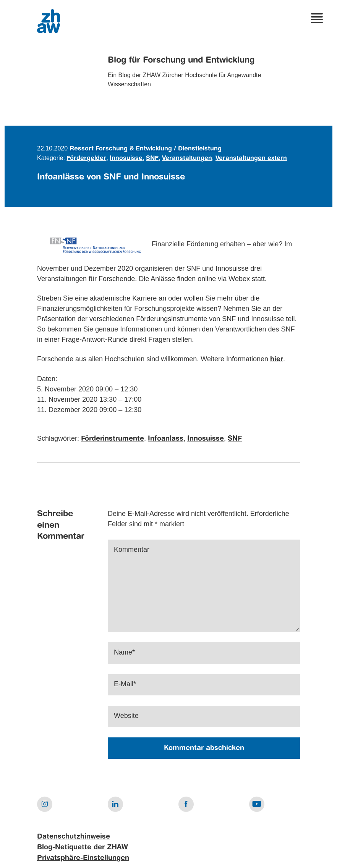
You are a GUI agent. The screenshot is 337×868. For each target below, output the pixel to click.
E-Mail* (125, 684)
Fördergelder (86, 158)
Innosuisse (126, 158)
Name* (124, 652)
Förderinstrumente (113, 439)
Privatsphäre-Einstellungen (83, 858)
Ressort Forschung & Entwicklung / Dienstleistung (146, 149)
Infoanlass (166, 439)
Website (126, 716)
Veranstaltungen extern (251, 158)
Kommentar (132, 550)
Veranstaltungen (187, 158)
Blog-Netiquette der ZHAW (83, 847)
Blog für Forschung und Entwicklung (181, 60)
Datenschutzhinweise (74, 837)
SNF (152, 158)
